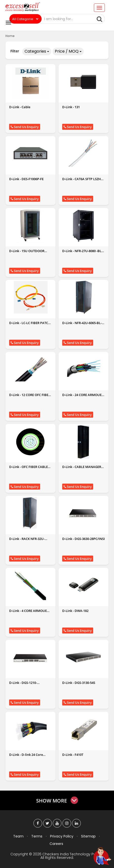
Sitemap (88, 836)
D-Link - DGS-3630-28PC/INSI (84, 539)
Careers (56, 844)
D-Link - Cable (20, 107)
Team (18, 836)
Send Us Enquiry (25, 127)
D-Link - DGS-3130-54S (79, 683)
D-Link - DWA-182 (75, 611)
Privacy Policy (62, 836)
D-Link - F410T (73, 755)
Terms (37, 836)
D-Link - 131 (71, 107)
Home (10, 36)
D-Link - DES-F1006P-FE (26, 179)
